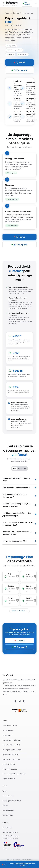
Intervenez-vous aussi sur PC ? (19, 541)
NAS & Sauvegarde (9, 764)
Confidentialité (8, 815)
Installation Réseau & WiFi (11, 745)
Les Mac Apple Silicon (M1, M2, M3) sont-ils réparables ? (19, 505)
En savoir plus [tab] (22, 468)
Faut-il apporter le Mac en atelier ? (19, 488)
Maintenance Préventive (11, 754)
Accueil (8, 13)
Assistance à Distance (10, 726)
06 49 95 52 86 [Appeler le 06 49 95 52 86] (7, 827)
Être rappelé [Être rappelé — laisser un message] (20, 70)
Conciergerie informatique (12, 801)
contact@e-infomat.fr (10, 832)
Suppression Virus (9, 779)
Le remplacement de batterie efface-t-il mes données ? (19, 524)
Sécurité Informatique (10, 769)
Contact (5, 805)
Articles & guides (8, 796)
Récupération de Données (11, 759)
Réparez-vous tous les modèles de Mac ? (19, 480)
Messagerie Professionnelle (12, 750)
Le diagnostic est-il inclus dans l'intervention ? (19, 496)
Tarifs (4, 791)
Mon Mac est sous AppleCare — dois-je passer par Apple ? (19, 514)
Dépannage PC (8, 735)
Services (16, 13)
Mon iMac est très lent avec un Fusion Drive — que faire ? (19, 533)
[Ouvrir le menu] (36, 3)
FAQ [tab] (14, 468)
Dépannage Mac (8, 730)
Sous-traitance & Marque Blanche (14, 774)
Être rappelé (26, 3)
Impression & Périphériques (12, 740)
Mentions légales (8, 810)
